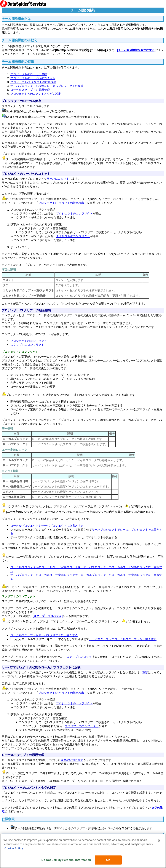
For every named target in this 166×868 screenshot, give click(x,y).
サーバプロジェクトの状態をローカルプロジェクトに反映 (47, 86)
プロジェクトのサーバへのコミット (33, 78)
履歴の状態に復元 (72, 760)
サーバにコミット (58, 179)
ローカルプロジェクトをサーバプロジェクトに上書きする (47, 526)
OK (108, 860)
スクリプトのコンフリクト (73, 236)
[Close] (159, 841)
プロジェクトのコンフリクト (74, 213)
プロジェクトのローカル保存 (29, 74)
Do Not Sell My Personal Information (66, 860)
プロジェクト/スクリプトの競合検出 (33, 82)
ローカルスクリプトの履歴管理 (30, 90)
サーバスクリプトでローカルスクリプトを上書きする (123, 639)
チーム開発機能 (83, 10)
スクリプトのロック (79, 657)
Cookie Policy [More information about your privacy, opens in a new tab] (14, 848)
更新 (145, 672)
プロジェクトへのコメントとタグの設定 (36, 94)
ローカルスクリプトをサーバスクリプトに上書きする (44, 635)
